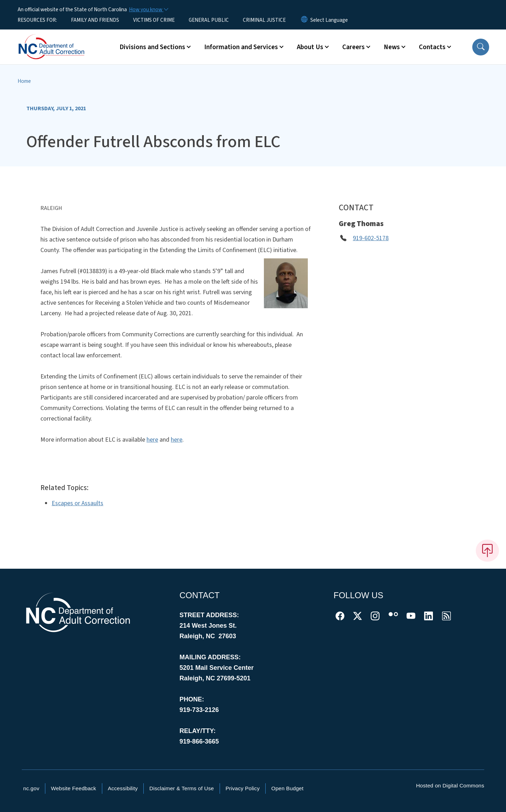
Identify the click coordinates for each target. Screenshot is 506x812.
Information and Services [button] (241, 47)
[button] (481, 47)
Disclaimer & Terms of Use (182, 788)
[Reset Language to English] (304, 20)
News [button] (392, 47)
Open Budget (287, 788)
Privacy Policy (243, 788)
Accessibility (123, 788)
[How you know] (148, 9)
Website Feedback (74, 788)
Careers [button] (353, 47)
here (152, 440)
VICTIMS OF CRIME (154, 20)
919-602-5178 (371, 238)
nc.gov (31, 788)
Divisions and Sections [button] (152, 47)
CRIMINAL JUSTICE (264, 20)
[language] (329, 20)
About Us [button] (310, 47)
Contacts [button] (432, 47)
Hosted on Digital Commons (450, 785)
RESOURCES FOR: (37, 20)
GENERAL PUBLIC (209, 20)
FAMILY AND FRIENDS (95, 20)
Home (24, 81)
